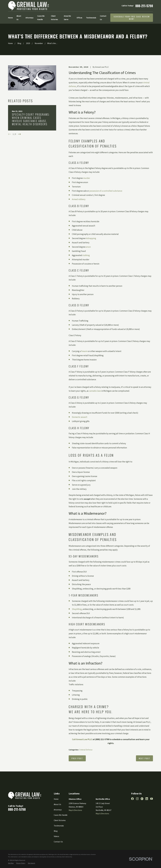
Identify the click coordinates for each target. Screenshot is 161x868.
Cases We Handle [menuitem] (41, 18)
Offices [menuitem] (79, 18)
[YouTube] (152, 799)
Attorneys (58, 810)
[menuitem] (11, 863)
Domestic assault (80, 417)
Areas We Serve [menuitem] (67, 18)
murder (87, 178)
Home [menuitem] (10, 18)
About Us (57, 804)
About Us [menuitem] (19, 18)
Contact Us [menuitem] (103, 18)
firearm (84, 351)
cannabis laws (95, 391)
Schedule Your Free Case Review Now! (132, 18)
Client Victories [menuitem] (54, 18)
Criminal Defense (86, 750)
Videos (56, 836)
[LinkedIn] (147, 799)
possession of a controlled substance (106, 191)
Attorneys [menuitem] (29, 18)
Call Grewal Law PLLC (82, 739)
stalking (86, 255)
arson (88, 247)
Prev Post (77, 758)
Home (56, 799)
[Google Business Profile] (142, 799)
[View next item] (19, 134)
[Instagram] (137, 799)
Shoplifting (77, 609)
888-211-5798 (144, 6)
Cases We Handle (61, 815)
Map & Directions (75, 810)
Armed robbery (79, 199)
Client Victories (60, 820)
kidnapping (91, 238)
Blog (56, 831)
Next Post (144, 758)
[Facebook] (132, 799)
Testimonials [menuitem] (91, 18)
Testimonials (59, 826)
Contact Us (58, 842)
